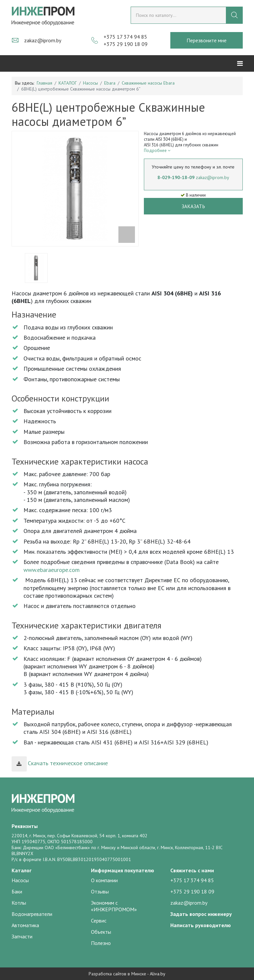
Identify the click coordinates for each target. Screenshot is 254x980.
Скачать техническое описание (60, 763)
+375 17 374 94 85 (125, 37)
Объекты (101, 932)
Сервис (99, 921)
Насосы (90, 83)
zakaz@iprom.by (43, 40)
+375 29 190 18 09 (126, 44)
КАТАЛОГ (68, 83)
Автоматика (25, 925)
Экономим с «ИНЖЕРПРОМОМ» (114, 906)
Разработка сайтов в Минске (117, 974)
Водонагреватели (32, 914)
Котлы (19, 903)
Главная (44, 83)
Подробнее (157, 151)
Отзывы (100, 891)
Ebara (110, 83)
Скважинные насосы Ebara (148, 83)
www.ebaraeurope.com (52, 570)
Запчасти (22, 936)
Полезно (101, 943)
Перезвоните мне (207, 40)
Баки (17, 891)
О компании (104, 880)
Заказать (193, 206)
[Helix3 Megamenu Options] (240, 63)
